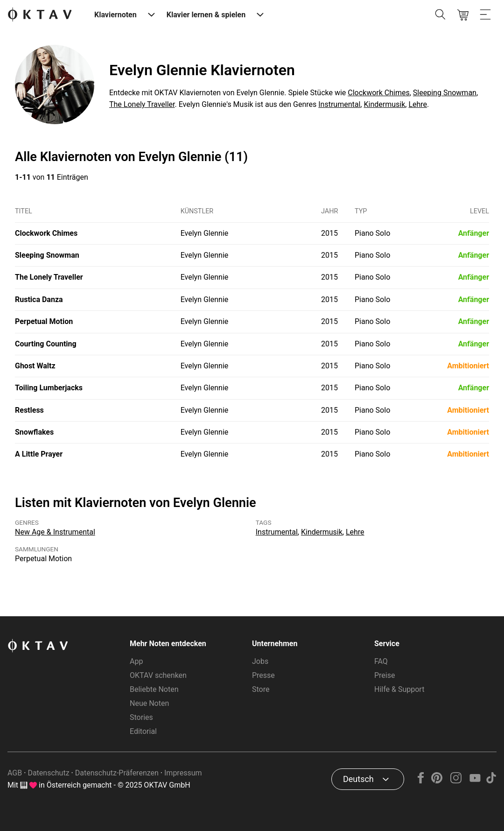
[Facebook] (421, 781)
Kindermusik (384, 104)
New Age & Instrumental (55, 532)
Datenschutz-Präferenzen (117, 773)
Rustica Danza (39, 299)
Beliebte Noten (154, 689)
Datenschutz (48, 773)
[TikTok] (491, 781)
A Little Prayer (39, 454)
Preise (385, 675)
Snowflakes (34, 432)
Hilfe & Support (399, 689)
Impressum (183, 773)
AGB (15, 773)
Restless (29, 410)
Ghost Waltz (35, 366)
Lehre (418, 104)
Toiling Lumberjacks (49, 388)
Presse (263, 675)
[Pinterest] (437, 781)
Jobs (260, 661)
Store (261, 689)
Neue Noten (149, 703)
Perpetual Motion (44, 321)
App (136, 661)
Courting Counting (46, 344)
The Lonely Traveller (142, 104)
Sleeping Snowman (445, 93)
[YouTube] (475, 781)
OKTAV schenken (158, 675)
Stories (141, 717)
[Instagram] (456, 781)
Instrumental (339, 104)
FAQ (381, 661)
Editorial (143, 731)
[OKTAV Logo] (40, 15)
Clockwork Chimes (378, 93)
